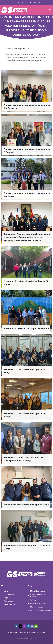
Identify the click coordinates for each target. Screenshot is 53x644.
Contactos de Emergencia (40, 610)
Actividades (8, 601)
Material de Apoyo (38, 591)
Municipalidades (37, 607)
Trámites (34, 600)
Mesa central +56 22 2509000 (26, 639)
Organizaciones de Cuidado (38, 596)
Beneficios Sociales (38, 604)
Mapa (6, 598)
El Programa (9, 594)
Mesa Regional (10, 604)
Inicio (6, 591)
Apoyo (30, 586)
